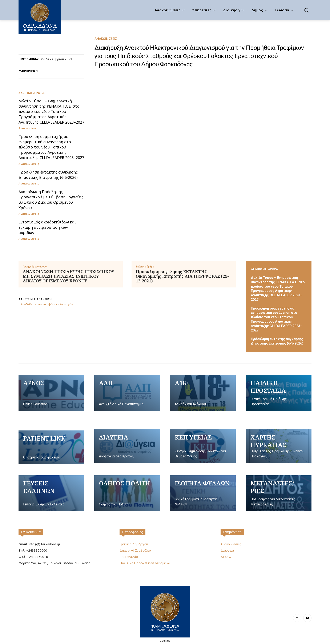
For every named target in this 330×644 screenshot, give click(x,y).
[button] (306, 10)
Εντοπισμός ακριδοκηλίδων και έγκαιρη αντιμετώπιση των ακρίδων (47, 227)
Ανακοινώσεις (106, 39)
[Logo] (165, 611)
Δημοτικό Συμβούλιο (135, 550)
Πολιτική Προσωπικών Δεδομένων (145, 563)
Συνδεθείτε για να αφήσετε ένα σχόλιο (48, 304)
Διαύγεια (227, 550)
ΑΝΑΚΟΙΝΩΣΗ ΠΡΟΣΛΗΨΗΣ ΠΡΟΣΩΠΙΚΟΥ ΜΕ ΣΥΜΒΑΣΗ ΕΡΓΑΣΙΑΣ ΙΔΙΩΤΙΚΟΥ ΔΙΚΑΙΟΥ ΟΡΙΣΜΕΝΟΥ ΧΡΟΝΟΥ (69, 276)
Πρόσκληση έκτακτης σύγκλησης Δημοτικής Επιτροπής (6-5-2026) (48, 175)
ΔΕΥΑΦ (226, 557)
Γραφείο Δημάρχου (134, 544)
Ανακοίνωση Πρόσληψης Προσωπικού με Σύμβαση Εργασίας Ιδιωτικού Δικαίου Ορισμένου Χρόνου (51, 200)
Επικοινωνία (31, 532)
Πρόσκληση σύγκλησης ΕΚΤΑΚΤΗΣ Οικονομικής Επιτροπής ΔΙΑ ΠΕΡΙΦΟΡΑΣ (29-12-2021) (182, 276)
